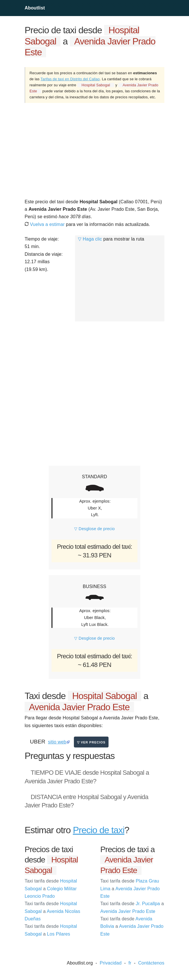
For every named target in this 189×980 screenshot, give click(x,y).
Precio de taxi (99, 830)
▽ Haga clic (90, 239)
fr (130, 963)
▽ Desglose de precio (94, 529)
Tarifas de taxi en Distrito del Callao (70, 79)
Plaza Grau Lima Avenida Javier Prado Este (130, 889)
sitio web (57, 742)
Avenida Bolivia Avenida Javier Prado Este (132, 926)
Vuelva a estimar (45, 224)
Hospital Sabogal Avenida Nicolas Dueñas (52, 911)
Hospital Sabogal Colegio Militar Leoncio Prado (51, 889)
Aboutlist (35, 8)
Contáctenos (151, 963)
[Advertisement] (94, 150)
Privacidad (111, 963)
